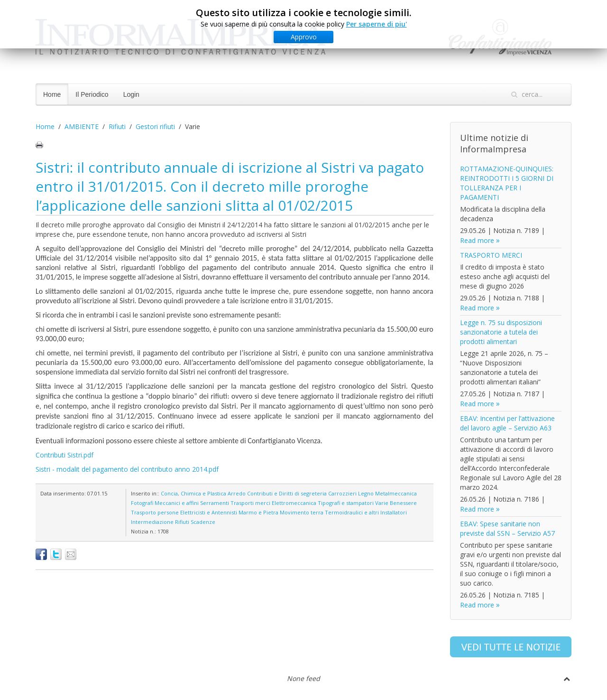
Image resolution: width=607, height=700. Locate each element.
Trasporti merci (250, 503)
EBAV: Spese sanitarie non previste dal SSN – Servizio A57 (507, 528)
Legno (366, 493)
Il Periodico (92, 94)
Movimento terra (302, 512)
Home (52, 94)
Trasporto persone (155, 512)
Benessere (403, 503)
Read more (477, 240)
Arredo (237, 493)
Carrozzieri (342, 493)
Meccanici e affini (177, 503)
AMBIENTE (82, 126)
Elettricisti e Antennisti (209, 512)
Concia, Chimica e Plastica (193, 493)
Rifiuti (117, 126)
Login (131, 94)
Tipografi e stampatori (346, 503)
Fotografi (142, 503)
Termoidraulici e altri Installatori (366, 512)
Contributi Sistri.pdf (64, 455)
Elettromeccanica (294, 503)
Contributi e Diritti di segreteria (287, 493)
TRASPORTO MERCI (491, 255)
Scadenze (203, 522)
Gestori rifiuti (155, 126)
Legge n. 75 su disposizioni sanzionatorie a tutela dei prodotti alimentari (501, 332)
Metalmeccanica (396, 493)
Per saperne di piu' (377, 24)
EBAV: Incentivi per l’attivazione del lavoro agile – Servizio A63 (507, 423)
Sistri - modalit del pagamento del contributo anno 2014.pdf (127, 469)
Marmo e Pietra (258, 512)
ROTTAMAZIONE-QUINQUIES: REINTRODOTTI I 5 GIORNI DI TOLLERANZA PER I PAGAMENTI (507, 183)
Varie (382, 503)
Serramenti (215, 503)
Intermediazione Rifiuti (160, 522)
